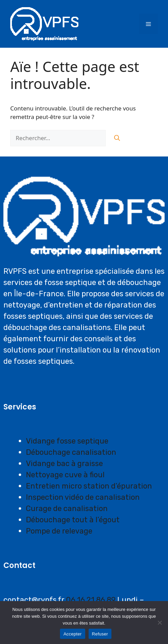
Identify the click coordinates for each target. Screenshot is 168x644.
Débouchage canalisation (71, 452)
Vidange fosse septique (67, 441)
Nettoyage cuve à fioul (65, 475)
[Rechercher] (117, 138)
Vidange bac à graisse (64, 463)
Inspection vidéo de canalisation (83, 497)
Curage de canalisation (67, 508)
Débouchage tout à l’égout (73, 520)
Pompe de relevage (59, 531)
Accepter (72, 634)
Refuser (100, 634)
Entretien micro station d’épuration (89, 486)
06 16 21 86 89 (91, 600)
